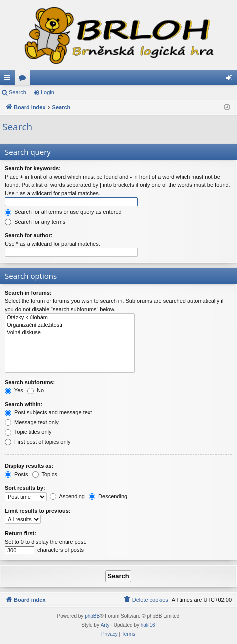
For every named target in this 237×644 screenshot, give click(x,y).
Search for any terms (35, 222)
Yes (14, 390)
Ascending (67, 496)
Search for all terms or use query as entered (63, 212)
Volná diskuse (70, 333)
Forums (24, 80)
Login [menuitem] (232, 80)
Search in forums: (28, 293)
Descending (108, 496)
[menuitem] (146, 600)
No (36, 390)
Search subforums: (30, 382)
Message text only (32, 422)
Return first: (21, 533)
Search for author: (29, 235)
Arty (105, 625)
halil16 (148, 625)
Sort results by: (25, 488)
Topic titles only (28, 432)
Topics (45, 474)
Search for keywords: (33, 168)
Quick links (9, 80)
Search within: (24, 404)
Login (48, 92)
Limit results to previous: (38, 511)
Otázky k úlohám (70, 318)
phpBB (92, 616)
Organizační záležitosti (70, 325)
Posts (17, 474)
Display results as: (29, 466)
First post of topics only (38, 442)
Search (18, 92)
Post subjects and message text (48, 412)
